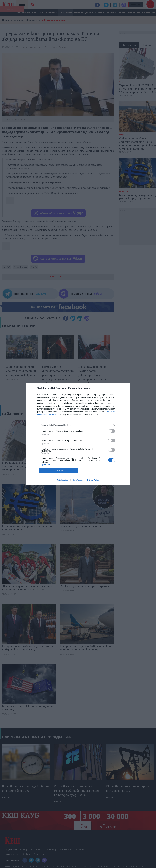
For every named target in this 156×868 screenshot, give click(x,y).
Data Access (78, 480)
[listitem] (78, 425)
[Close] (125, 388)
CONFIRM (58, 470)
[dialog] (78, 434)
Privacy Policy (93, 480)
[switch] (112, 431)
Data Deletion (63, 480)
